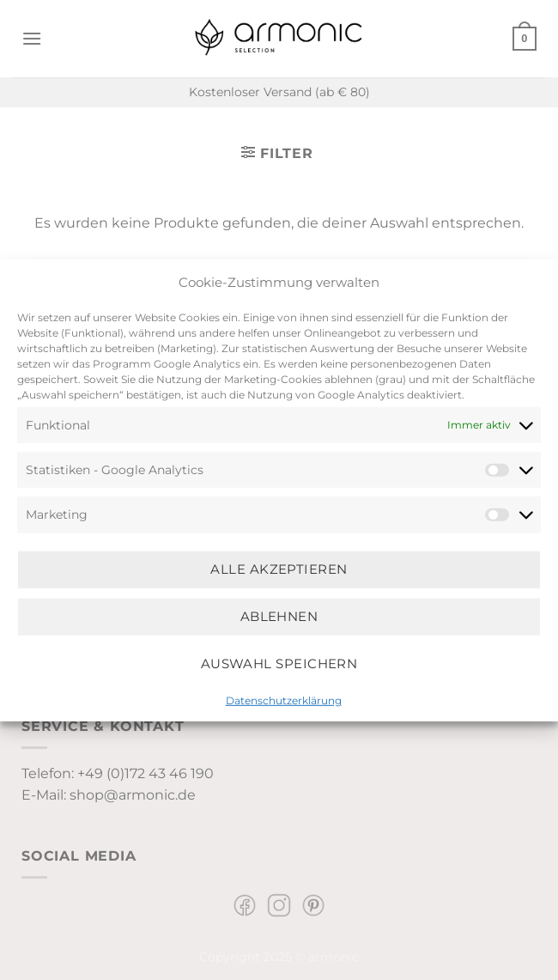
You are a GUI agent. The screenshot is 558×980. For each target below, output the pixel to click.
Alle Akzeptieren (279, 569)
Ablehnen (279, 616)
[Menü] (32, 38)
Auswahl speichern (279, 663)
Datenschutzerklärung (284, 700)
